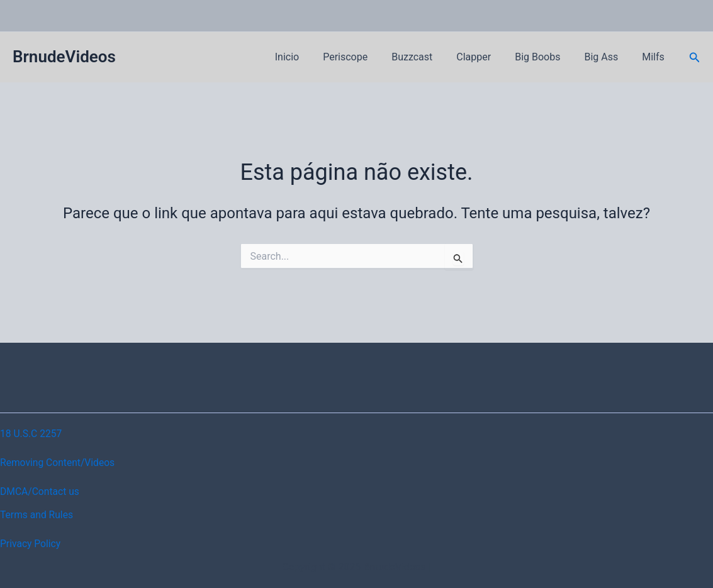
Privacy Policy (31, 544)
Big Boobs (547, 57)
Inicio (312, 57)
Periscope (366, 57)
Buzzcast (429, 57)
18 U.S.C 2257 (32, 434)
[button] (695, 58)
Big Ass (607, 57)
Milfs (655, 57)
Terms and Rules (37, 515)
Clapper (487, 57)
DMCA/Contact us (41, 491)
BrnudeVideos (64, 57)
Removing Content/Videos (59, 463)
